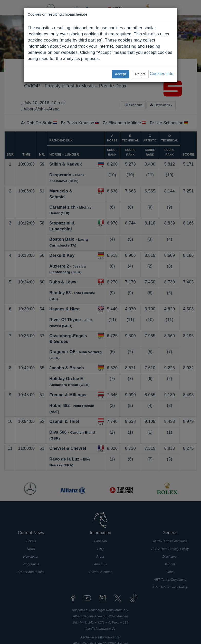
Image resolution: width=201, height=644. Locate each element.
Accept (121, 74)
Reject (140, 74)
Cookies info (162, 74)
